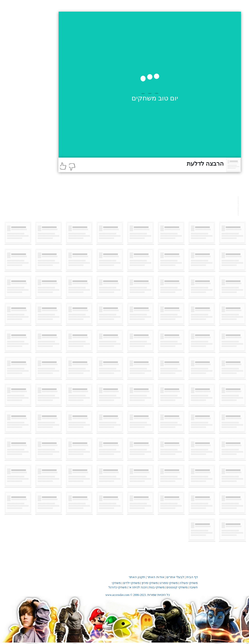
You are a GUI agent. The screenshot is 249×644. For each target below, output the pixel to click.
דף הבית (192, 577)
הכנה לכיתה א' (138, 587)
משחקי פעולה (189, 583)
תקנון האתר (137, 577)
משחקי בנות (157, 587)
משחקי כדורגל (118, 587)
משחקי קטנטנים (177, 587)
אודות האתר (156, 577)
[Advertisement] (147, 206)
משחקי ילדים (131, 583)
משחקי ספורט (169, 583)
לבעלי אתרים (175, 577)
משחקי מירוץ (150, 583)
